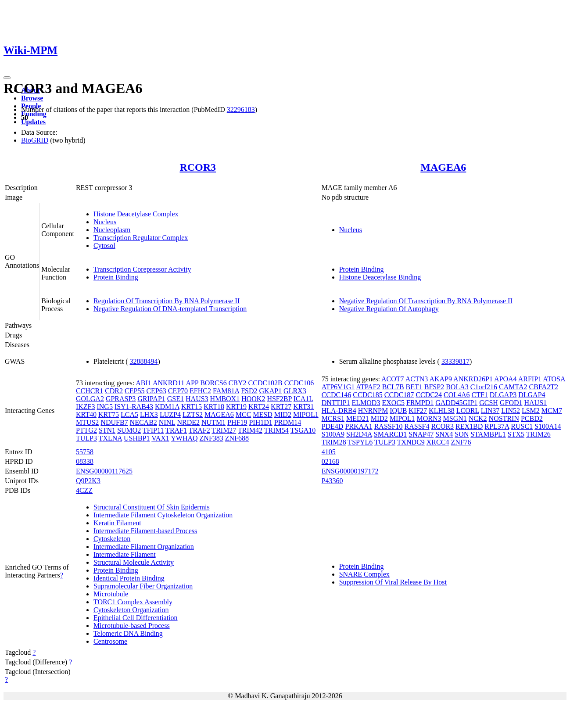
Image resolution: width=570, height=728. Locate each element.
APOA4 (505, 379)
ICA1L (303, 399)
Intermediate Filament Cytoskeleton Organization (163, 515)
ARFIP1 (530, 379)
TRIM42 (250, 430)
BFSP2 (434, 387)
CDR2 (114, 391)
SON (462, 434)
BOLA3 (457, 387)
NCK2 (478, 418)
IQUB (398, 411)
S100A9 (333, 434)
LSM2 (531, 411)
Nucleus (105, 222)
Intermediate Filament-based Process (145, 531)
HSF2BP (279, 399)
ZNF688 (237, 438)
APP (192, 383)
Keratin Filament (117, 523)
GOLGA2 (90, 399)
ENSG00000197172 (350, 471)
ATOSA (554, 379)
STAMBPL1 (488, 434)
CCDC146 (337, 395)
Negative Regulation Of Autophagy (389, 309)
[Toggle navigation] (7, 78)
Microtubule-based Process (132, 626)
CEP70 (178, 391)
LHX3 (149, 414)
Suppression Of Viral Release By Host (393, 582)
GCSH (489, 403)
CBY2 (238, 383)
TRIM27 (224, 430)
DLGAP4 (532, 395)
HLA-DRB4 (339, 411)
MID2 (283, 414)
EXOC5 (393, 403)
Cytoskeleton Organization (131, 610)
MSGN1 (455, 418)
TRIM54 (276, 430)
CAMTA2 (513, 387)
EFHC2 (200, 391)
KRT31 (303, 407)
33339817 (455, 361)
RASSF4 (417, 426)
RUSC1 (522, 426)
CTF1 (480, 395)
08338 (85, 461)
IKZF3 (86, 407)
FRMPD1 (420, 403)
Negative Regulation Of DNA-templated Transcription (170, 309)
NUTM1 (213, 422)
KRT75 (109, 414)
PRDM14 (288, 422)
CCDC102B (265, 383)
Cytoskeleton (112, 539)
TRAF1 (176, 430)
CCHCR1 (90, 391)
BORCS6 (213, 383)
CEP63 (156, 391)
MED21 (358, 418)
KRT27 (281, 407)
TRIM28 (334, 442)
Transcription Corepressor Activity (142, 269)
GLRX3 (295, 391)
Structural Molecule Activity (134, 562)
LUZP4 (170, 414)
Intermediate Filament (125, 554)
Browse (32, 98)
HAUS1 (535, 403)
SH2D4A (359, 434)
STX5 (516, 434)
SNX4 (444, 434)
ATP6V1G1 (338, 387)
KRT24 (259, 407)
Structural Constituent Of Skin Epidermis (152, 507)
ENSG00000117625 (104, 471)
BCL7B (393, 387)
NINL (167, 422)
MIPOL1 (306, 414)
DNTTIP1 (336, 403)
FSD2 (249, 391)
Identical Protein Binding (129, 578)
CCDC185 (368, 395)
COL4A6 (457, 395)
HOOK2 (253, 399)
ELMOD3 (366, 403)
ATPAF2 (368, 387)
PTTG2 (86, 430)
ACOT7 (393, 379)
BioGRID (35, 140)
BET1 (414, 387)
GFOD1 (511, 403)
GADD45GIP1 (456, 403)
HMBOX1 (225, 399)
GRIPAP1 (151, 399)
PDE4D (333, 426)
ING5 (104, 407)
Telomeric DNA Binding (128, 633)
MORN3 (429, 418)
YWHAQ (184, 438)
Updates (33, 122)
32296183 (241, 109)
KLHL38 (442, 411)
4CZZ (84, 490)
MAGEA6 (443, 167)
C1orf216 (484, 387)
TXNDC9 (411, 442)
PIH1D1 (260, 422)
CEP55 (134, 391)
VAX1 (160, 438)
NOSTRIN (504, 418)
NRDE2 (188, 422)
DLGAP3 (503, 395)
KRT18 (214, 407)
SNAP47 (421, 434)
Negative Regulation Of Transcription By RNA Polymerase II (426, 301)
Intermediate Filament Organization (144, 547)
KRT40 (86, 414)
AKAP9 (441, 379)
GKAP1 (271, 391)
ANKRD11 (168, 383)
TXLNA (110, 438)
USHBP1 (137, 438)
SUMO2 (129, 430)
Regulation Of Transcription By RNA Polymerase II (167, 301)
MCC (244, 414)
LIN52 (511, 411)
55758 (85, 452)
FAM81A (226, 391)
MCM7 (552, 411)
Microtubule (111, 594)
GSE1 (176, 399)
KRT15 (192, 407)
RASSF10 (389, 426)
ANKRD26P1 (473, 379)
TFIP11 (153, 430)
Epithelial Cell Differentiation (136, 618)
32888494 (144, 361)
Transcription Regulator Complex (141, 238)
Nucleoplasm (112, 230)
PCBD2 (532, 418)
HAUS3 (197, 399)
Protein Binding (116, 277)
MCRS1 (333, 418)
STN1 (107, 430)
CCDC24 (429, 395)
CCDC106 (299, 383)
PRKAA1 (358, 426)
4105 (329, 452)
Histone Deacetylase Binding (380, 277)
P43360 (332, 481)
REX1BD (469, 426)
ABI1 (143, 383)
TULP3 (86, 438)
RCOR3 (198, 167)
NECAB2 (143, 422)
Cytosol (104, 246)
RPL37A (497, 426)
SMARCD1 (391, 434)
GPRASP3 (121, 399)
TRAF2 (199, 430)
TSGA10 (303, 430)
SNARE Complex (364, 574)
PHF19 (237, 422)
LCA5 (129, 414)
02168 (330, 461)
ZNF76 (461, 442)
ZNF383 (212, 438)
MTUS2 (87, 422)
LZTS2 (193, 414)
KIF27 (418, 411)
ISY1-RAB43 (134, 407)
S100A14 (548, 426)
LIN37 (490, 411)
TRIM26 (538, 434)
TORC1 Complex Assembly (133, 602)
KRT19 (236, 407)
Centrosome (110, 641)
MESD (262, 414)
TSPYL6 (360, 442)
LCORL (468, 411)
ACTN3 (417, 379)
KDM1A (167, 407)
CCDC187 (399, 395)
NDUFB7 (114, 422)
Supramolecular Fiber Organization (143, 586)
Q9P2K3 (88, 481)
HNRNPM (373, 411)
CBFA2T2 (544, 387)
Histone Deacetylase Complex (136, 214)
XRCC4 (438, 442)
